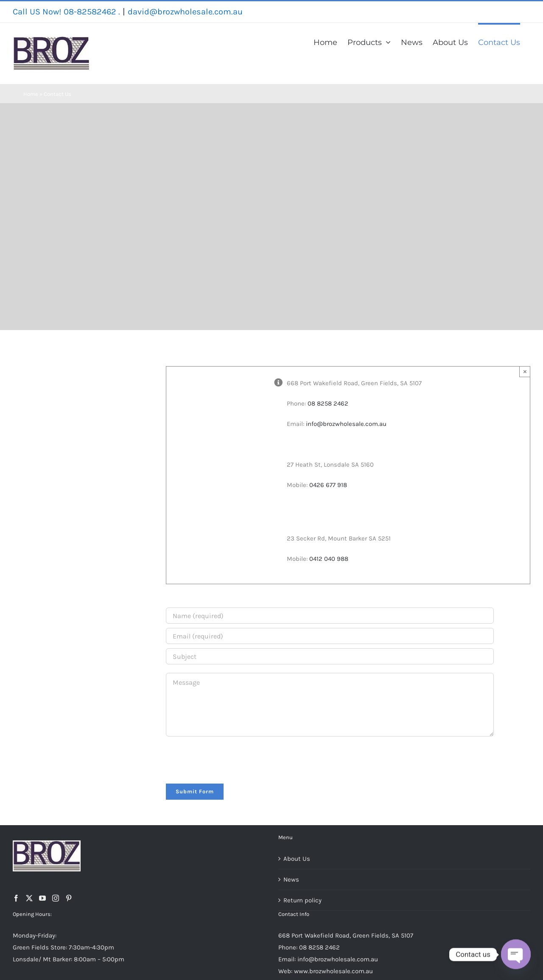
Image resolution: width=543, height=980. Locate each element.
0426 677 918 (328, 485)
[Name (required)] (330, 616)
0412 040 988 (329, 559)
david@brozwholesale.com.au (185, 12)
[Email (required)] (330, 636)
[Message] (330, 705)
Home (31, 94)
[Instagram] (56, 898)
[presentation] (230, 759)
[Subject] (330, 656)
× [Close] (525, 371)
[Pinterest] (69, 898)
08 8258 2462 (328, 403)
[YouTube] (42, 898)
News (291, 879)
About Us (297, 859)
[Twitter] (29, 898)
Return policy (302, 900)
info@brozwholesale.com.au (346, 424)
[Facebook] (16, 898)
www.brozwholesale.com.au (333, 971)
